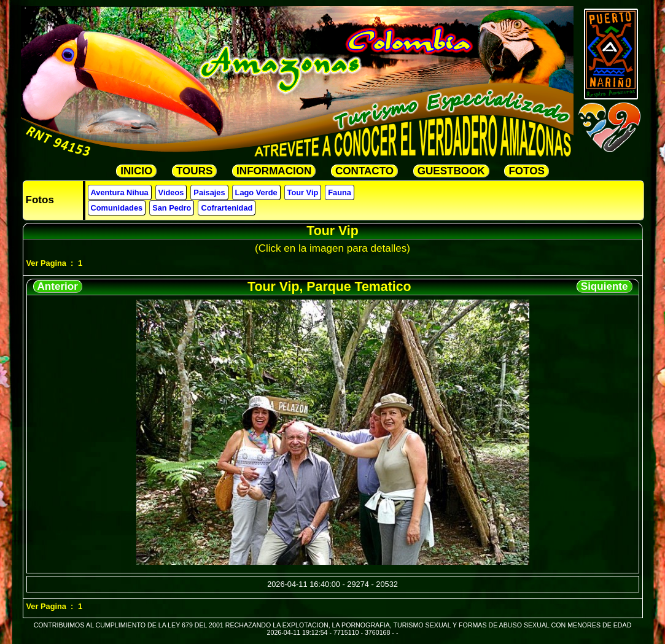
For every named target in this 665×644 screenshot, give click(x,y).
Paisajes (209, 192)
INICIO (136, 171)
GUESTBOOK (451, 171)
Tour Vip (303, 192)
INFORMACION (274, 171)
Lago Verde (256, 192)
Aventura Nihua (120, 192)
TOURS (194, 171)
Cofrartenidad (227, 208)
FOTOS (526, 171)
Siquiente (605, 286)
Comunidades (117, 208)
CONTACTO (364, 171)
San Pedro (172, 208)
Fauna (340, 192)
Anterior (58, 286)
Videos (171, 192)
